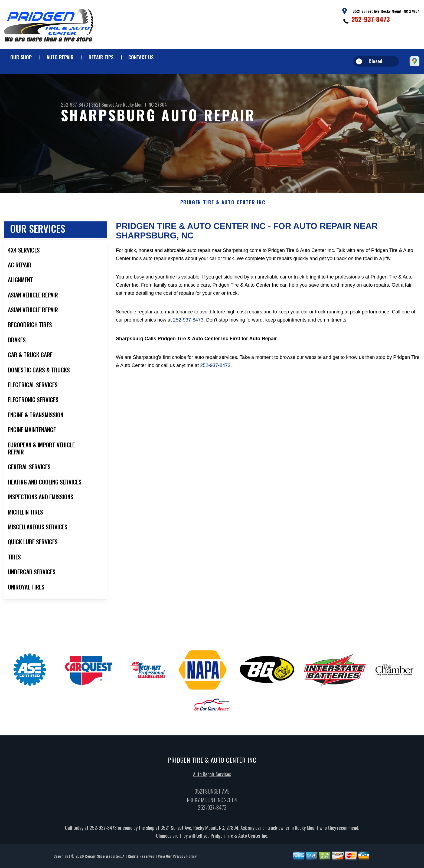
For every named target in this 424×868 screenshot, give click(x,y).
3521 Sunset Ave (107, 104)
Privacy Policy (185, 858)
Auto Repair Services (212, 776)
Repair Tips (101, 57)
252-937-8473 (371, 19)
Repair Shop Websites (103, 858)
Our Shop (21, 57)
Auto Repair (60, 57)
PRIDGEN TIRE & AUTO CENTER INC (223, 204)
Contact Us (141, 57)
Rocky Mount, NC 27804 (145, 104)
